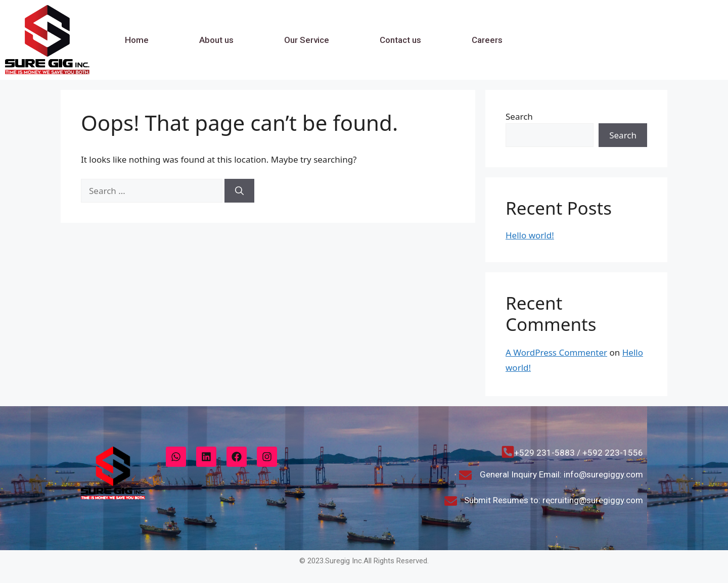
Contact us (400, 40)
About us (216, 40)
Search (519, 116)
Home (137, 40)
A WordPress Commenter (556, 352)
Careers (487, 40)
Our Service (307, 40)
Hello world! (530, 235)
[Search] (239, 191)
